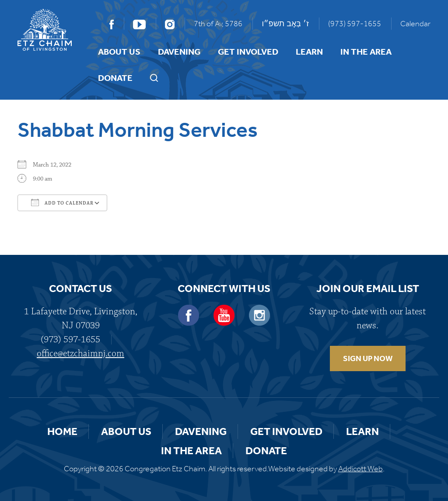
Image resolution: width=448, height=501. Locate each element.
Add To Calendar (62, 202)
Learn (309, 52)
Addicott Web (360, 469)
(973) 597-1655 (355, 24)
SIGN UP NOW (368, 358)
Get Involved (248, 52)
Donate (115, 78)
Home (62, 431)
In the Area (366, 52)
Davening (179, 52)
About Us (119, 52)
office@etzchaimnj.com (80, 353)
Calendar (415, 24)
